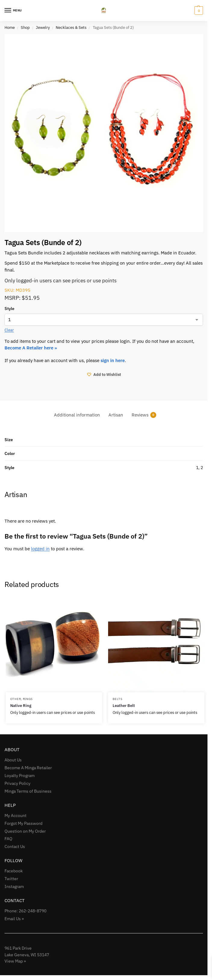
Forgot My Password (23, 823)
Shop (25, 27)
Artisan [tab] (116, 415)
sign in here (113, 360)
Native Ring (21, 705)
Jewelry (43, 27)
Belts (118, 699)
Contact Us (15, 846)
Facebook (14, 871)
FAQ (8, 839)
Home (10, 27)
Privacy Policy (17, 783)
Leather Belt (124, 705)
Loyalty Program (20, 776)
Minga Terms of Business (28, 791)
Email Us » (14, 919)
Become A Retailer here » (31, 348)
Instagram (14, 886)
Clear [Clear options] (9, 330)
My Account (16, 816)
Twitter (11, 879)
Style (9, 309)
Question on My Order (25, 831)
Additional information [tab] (77, 415)
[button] (198, 11)
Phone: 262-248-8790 (25, 911)
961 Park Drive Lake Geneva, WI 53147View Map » (27, 954)
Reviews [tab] (144, 415)
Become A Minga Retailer (28, 768)
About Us (13, 760)
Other (16, 699)
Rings (28, 699)
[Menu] (14, 11)
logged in (40, 549)
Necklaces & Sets (71, 27)
